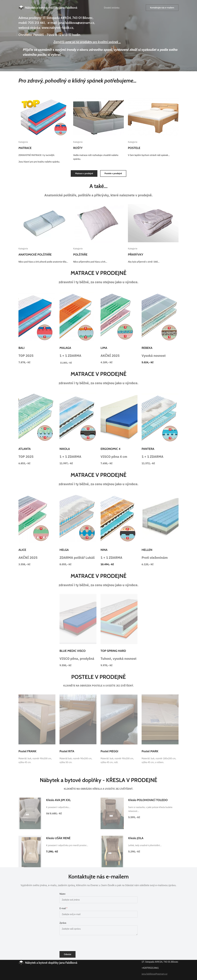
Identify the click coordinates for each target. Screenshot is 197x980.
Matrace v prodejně (84, 173)
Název (63, 894)
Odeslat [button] (68, 954)
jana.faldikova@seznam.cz (155, 974)
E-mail (63, 908)
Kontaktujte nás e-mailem (162, 8)
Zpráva (63, 923)
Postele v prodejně (113, 173)
